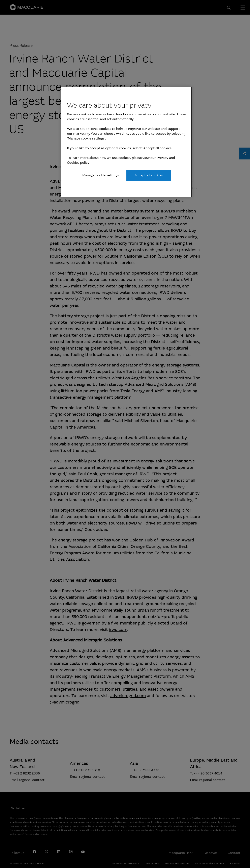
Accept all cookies (149, 175)
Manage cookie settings (101, 175)
